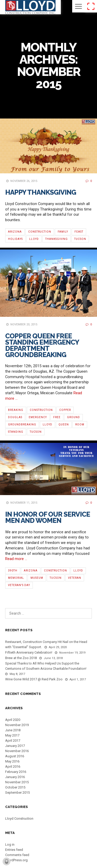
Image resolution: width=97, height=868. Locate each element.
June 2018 (13, 730)
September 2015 (17, 793)
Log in (10, 844)
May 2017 (12, 735)
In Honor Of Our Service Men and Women (48, 517)
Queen (64, 425)
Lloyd (34, 239)
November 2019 (17, 725)
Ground (73, 417)
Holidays (15, 239)
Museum (37, 578)
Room (80, 425)
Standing (16, 432)
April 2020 (13, 720)
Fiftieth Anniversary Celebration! (29, 652)
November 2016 (17, 751)
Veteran (75, 578)
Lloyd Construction (19, 818)
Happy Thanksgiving (41, 192)
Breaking (16, 410)
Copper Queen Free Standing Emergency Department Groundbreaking (42, 345)
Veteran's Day (19, 585)
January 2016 (15, 777)
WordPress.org (16, 860)
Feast (79, 232)
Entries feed (14, 850)
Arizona (15, 232)
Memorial (16, 578)
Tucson (80, 239)
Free (57, 417)
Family (63, 232)
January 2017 (15, 746)
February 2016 (16, 772)
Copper (65, 410)
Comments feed (17, 855)
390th (13, 571)
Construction (40, 232)
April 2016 (13, 767)
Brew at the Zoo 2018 (21, 658)
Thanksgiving (57, 239)
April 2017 (13, 741)
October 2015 (15, 787)
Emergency (38, 417)
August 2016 (15, 756)
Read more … (16, 559)
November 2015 (17, 782)
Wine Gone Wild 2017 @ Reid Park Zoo (34, 679)
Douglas (15, 417)
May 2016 (12, 761)
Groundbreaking (22, 425)
